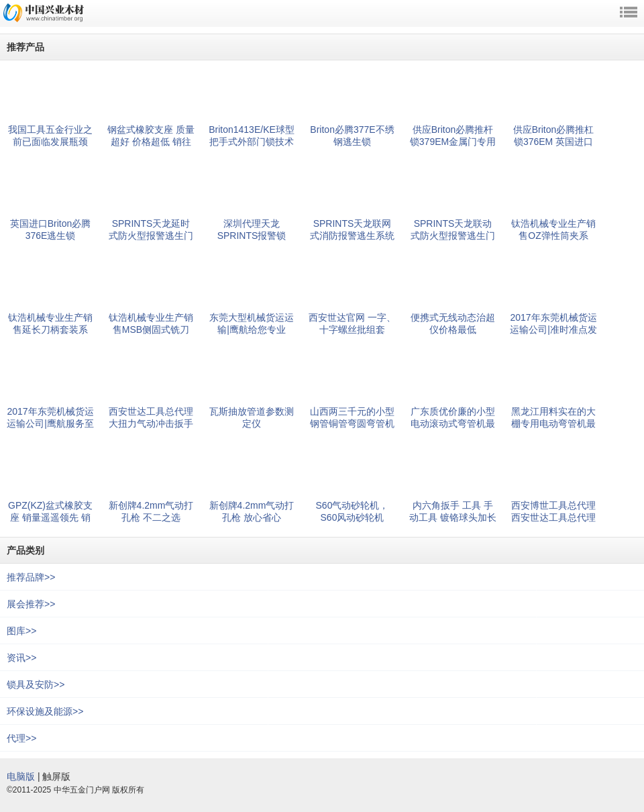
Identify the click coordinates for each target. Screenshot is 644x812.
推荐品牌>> (31, 577)
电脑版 (21, 776)
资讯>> (21, 658)
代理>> (21, 738)
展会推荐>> (31, 604)
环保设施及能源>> (45, 711)
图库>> (21, 631)
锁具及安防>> (36, 684)
